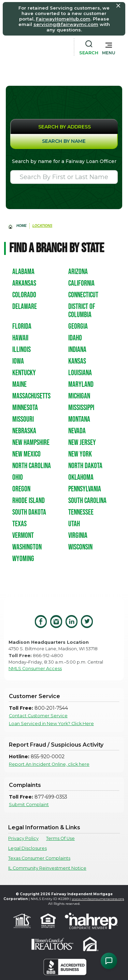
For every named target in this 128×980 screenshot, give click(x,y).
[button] (109, 47)
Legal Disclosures (27, 848)
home (22, 226)
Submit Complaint (29, 805)
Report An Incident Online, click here (49, 764)
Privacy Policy (23, 838)
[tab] (64, 126)
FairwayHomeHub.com (63, 19)
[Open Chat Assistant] (109, 961)
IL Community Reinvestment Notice (47, 868)
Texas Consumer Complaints (39, 858)
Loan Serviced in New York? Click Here (51, 724)
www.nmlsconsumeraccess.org (98, 899)
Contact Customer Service (38, 716)
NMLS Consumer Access (35, 669)
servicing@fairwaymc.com (66, 24)
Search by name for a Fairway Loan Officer (64, 161)
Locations (42, 226)
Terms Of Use (60, 838)
